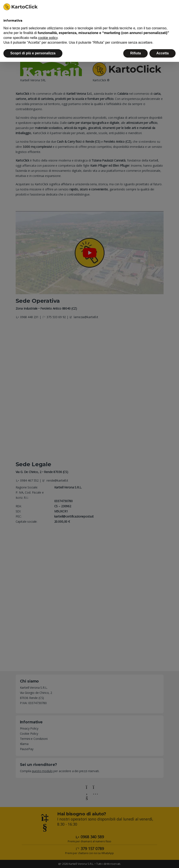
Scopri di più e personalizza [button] (33, 53)
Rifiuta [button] (135, 53)
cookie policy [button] (48, 38)
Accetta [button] (162, 53)
